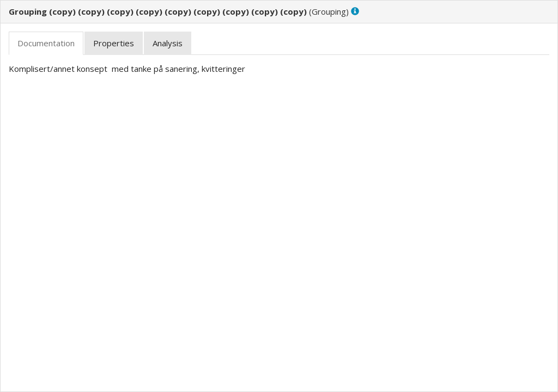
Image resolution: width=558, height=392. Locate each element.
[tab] (46, 43)
